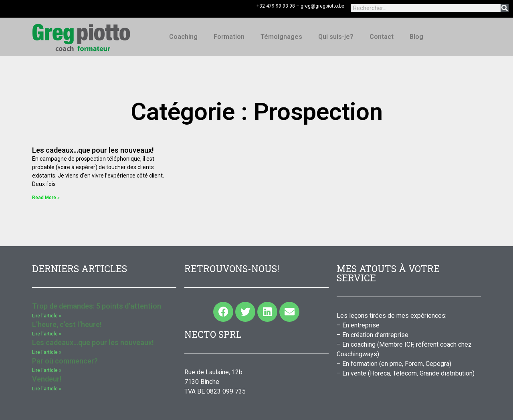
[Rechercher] (505, 8)
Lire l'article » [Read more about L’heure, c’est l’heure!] (47, 334)
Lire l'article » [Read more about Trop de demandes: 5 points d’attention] (47, 316)
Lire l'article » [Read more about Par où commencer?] (47, 370)
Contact (382, 37)
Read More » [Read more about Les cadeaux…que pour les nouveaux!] (46, 198)
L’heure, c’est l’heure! (67, 324)
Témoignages (281, 37)
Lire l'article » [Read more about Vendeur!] (47, 389)
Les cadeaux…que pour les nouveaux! (93, 150)
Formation (229, 37)
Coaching (183, 37)
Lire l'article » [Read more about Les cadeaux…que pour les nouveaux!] (47, 352)
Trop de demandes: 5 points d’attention (97, 306)
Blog (416, 37)
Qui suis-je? (336, 37)
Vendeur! (47, 379)
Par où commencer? (65, 361)
